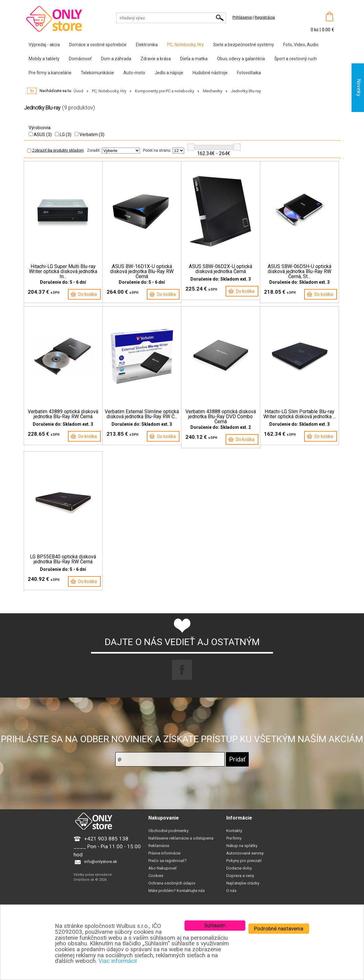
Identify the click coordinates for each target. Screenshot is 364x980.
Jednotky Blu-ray (246, 91)
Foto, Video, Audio (301, 45)
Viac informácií (118, 961)
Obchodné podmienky (168, 834)
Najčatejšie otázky (243, 886)
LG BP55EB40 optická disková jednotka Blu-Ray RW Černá (63, 559)
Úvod (78, 91)
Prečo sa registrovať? (168, 864)
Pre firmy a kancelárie (50, 73)
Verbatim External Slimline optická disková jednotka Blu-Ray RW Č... (142, 414)
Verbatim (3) (89, 135)
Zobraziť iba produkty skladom (55, 150)
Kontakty (234, 834)
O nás (231, 894)
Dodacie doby (239, 871)
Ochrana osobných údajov (172, 886)
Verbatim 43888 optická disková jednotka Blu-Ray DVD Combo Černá (221, 417)
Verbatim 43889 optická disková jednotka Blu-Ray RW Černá (63, 414)
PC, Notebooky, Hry (185, 45)
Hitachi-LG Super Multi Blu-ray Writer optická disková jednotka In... (63, 272)
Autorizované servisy (245, 856)
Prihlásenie (242, 17)
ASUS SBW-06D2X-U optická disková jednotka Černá (220, 269)
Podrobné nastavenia (279, 929)
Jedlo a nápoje (169, 73)
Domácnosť (80, 59)
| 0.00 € (327, 30)
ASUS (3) (40, 135)
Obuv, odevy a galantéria (241, 59)
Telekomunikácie (97, 73)
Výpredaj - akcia (44, 45)
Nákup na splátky (242, 849)
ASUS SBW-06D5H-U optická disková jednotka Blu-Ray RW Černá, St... (299, 272)
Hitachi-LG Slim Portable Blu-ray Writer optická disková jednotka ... (299, 414)
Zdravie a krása (156, 59)
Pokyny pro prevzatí (244, 864)
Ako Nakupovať (163, 871)
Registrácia (265, 17)
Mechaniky (213, 91)
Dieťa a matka (194, 59)
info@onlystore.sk (101, 865)
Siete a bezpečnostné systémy (244, 45)
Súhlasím (215, 925)
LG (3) (63, 135)
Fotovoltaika (249, 73)
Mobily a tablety (44, 59)
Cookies (156, 879)
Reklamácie (159, 849)
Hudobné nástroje (210, 73)
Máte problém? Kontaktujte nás (177, 894)
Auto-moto (134, 73)
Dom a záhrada (116, 59)
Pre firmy (234, 841)
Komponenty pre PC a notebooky (165, 91)
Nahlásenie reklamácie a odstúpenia (181, 841)
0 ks (315, 30)
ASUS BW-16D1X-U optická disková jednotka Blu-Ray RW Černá (142, 272)
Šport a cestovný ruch (295, 59)
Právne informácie (164, 856)
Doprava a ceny (240, 879)
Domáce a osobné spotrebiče (98, 45)
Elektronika (147, 45)
